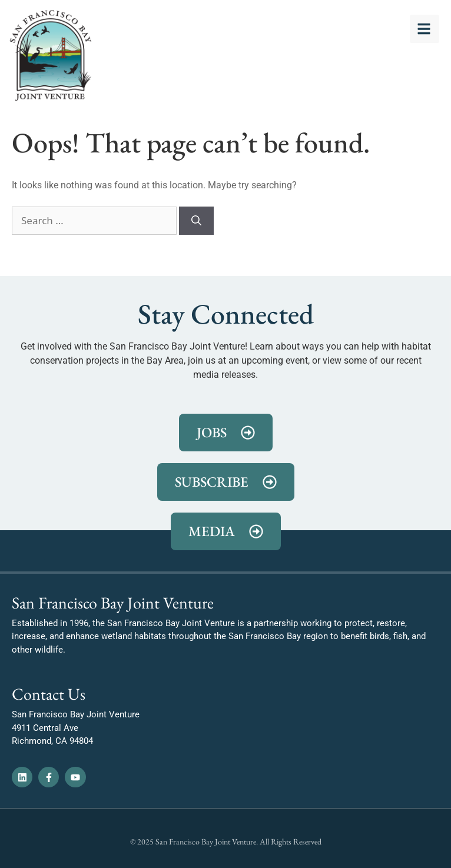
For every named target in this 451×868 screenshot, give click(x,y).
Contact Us (49, 694)
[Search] (196, 221)
